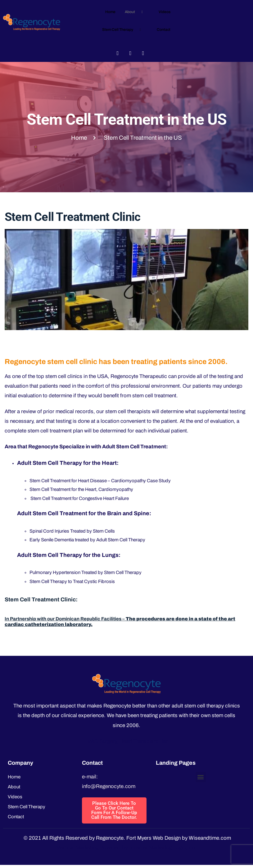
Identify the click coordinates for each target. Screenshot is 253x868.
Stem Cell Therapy (124, 30)
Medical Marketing (77, 848)
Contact (164, 30)
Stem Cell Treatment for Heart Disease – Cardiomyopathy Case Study (100, 481)
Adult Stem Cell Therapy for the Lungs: (69, 555)
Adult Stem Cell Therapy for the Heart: (68, 463)
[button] (201, 777)
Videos (165, 12)
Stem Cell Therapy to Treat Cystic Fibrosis (72, 581)
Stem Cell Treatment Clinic (72, 217)
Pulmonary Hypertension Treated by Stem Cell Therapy (86, 572)
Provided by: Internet (124, 848)
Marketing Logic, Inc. (173, 848)
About (136, 12)
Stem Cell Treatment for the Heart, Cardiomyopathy (81, 489)
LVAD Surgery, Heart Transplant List (126, 741)
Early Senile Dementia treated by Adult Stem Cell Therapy (87, 540)
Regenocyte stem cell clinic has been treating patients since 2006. (116, 362)
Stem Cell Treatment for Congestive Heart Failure (79, 498)
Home (110, 12)
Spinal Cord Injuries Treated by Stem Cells (72, 531)
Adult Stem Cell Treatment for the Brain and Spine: (84, 513)
